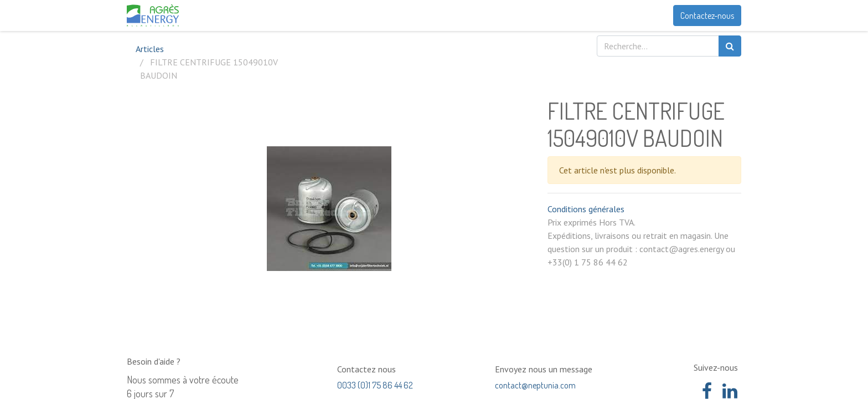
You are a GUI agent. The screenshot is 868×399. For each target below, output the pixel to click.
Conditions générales (586, 209)
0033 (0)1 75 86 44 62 (375, 385)
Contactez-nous (707, 16)
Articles (150, 49)
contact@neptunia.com (535, 385)
